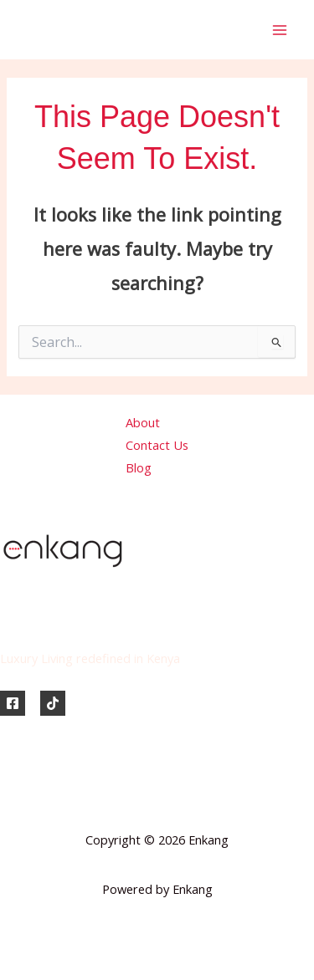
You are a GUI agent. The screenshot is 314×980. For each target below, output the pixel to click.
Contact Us (157, 445)
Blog (139, 467)
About (143, 422)
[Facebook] (13, 703)
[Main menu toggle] (280, 30)
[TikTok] (53, 703)
